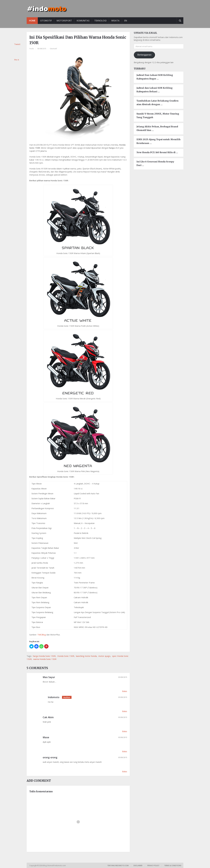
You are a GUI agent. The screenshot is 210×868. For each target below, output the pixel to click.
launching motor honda (86, 656)
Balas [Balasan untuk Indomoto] (125, 711)
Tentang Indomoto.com (118, 866)
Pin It (17, 60)
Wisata (115, 21)
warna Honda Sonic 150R (45, 659)
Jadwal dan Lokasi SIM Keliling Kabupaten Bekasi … (154, 90)
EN (126, 21)
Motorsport (64, 21)
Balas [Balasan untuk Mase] (125, 751)
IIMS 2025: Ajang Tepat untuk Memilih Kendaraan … (159, 141)
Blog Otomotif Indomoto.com (55, 866)
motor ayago (104, 656)
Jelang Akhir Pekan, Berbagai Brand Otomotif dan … (157, 128)
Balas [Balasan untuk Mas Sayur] (125, 691)
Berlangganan (144, 55)
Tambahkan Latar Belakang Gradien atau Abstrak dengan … (157, 103)
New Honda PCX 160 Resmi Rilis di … (157, 152)
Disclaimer (138, 866)
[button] (31, 646)
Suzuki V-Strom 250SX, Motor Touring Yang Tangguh (158, 116)
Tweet (17, 44)
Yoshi (32, 49)
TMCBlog (42, 635)
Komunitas (83, 21)
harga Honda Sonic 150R (44, 656)
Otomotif (46, 21)
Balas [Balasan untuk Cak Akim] (125, 731)
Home (32, 21)
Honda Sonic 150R (66, 656)
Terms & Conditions (173, 866)
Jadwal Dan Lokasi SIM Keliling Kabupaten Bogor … (155, 77)
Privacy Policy (153, 866)
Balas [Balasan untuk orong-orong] (125, 771)
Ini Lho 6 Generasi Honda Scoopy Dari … (155, 163)
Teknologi (100, 21)
